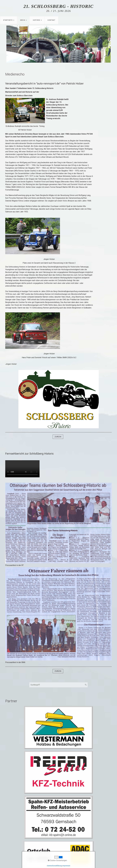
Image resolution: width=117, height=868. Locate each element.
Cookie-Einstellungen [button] (57, 860)
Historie (37, 20)
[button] (58, 437)
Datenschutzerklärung (54, 866)
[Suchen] (86, 685)
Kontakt (51, 20)
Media (23, 20)
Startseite (8, 20)
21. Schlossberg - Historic (58, 6)
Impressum (66, 866)
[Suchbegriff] (58, 685)
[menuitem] (9, 20)
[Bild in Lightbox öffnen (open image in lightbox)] (59, 523)
